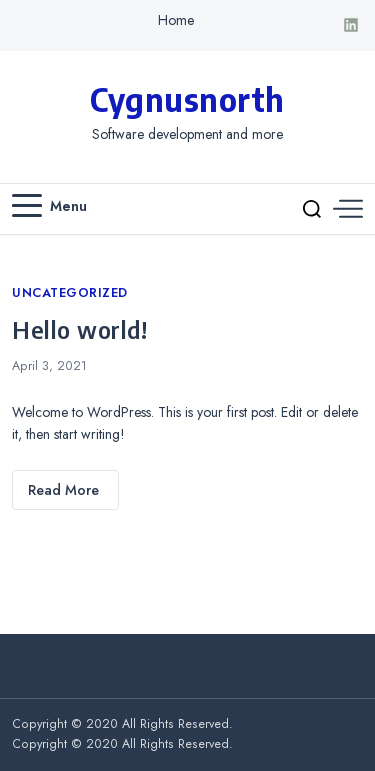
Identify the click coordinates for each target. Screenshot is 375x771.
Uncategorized (70, 293)
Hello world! (79, 329)
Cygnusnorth (187, 99)
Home (176, 20)
